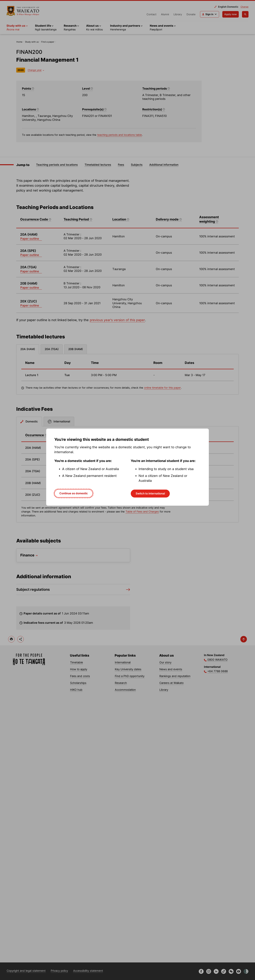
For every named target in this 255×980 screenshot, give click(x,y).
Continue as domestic (74, 493)
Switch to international (150, 493)
